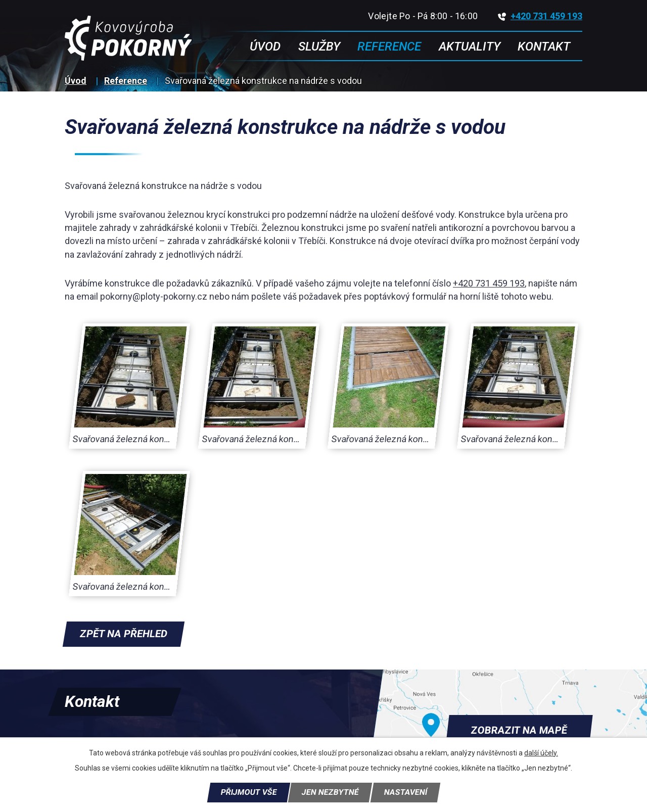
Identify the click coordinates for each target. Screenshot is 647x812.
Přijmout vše (249, 792)
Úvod (76, 81)
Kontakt (544, 46)
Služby (319, 46)
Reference (126, 81)
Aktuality (470, 46)
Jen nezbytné (330, 792)
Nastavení (405, 792)
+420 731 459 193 (540, 16)
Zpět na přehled (124, 634)
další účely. (541, 753)
